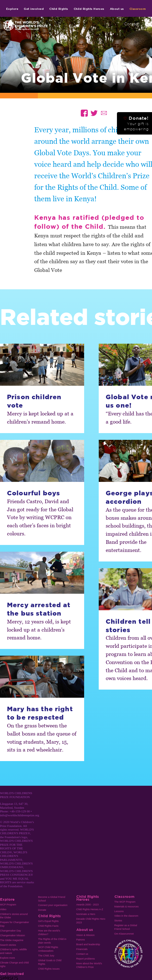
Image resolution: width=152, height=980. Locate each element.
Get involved (34, 9)
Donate (42, 910)
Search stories (8, 945)
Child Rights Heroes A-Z (90, 909)
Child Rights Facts (48, 926)
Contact (132, 24)
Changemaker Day (11, 931)
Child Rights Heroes (89, 9)
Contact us (82, 954)
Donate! (136, 123)
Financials (82, 949)
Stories (118, 921)
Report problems (86, 959)
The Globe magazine (12, 940)
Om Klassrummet (124, 934)
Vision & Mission (86, 935)
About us (117, 9)
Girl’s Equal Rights (48, 921)
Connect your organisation (53, 905)
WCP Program (8, 905)
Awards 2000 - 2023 (87, 905)
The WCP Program (125, 902)
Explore (12, 9)
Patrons (81, 940)
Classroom (138, 9)
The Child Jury (46, 956)
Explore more (7, 958)
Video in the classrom (126, 916)
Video (3, 909)
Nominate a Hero (86, 914)
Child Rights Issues (49, 969)
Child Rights (59, 9)
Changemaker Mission (12, 935)
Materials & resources (127, 907)
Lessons (119, 911)
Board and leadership (88, 944)
